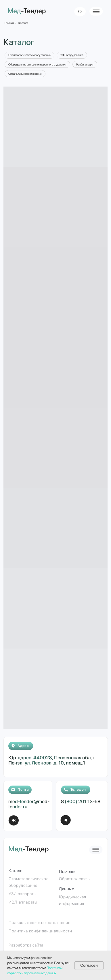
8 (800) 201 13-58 (81, 801)
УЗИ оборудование (72, 55)
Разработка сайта (26, 945)
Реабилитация (85, 64)
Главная (9, 23)
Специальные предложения (25, 74)
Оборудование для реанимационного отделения (37, 64)
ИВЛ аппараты (23, 902)
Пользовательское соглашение (39, 922)
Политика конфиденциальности (40, 931)
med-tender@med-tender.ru (29, 804)
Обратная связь (74, 879)
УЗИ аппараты (22, 894)
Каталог (23, 23)
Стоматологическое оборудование (29, 55)
